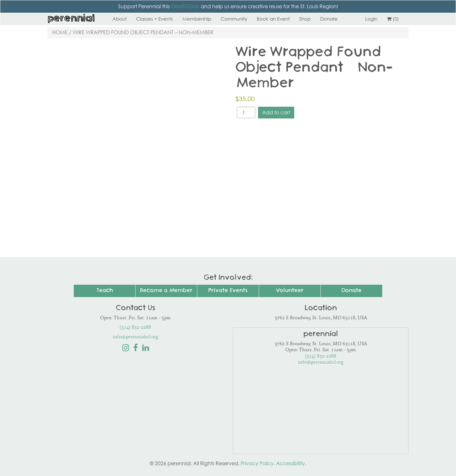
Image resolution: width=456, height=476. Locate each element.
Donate (329, 19)
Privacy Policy (257, 463)
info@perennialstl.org (136, 337)
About (120, 19)
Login (371, 19)
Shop (305, 19)
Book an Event (273, 19)
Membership (197, 19)
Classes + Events (155, 19)
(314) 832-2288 (135, 328)
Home (60, 32)
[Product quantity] (246, 112)
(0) (393, 19)
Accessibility (291, 463)
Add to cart (276, 112)
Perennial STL (71, 19)
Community (234, 19)
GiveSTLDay (185, 6)
